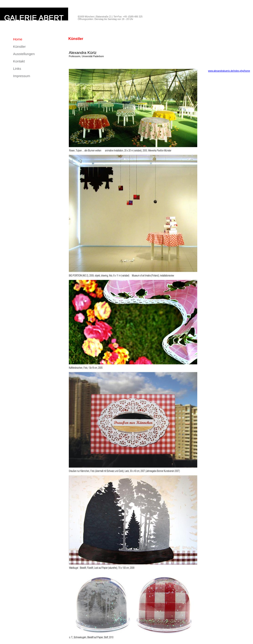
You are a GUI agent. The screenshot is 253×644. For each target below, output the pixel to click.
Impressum (22, 76)
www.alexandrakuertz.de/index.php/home (229, 71)
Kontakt (19, 61)
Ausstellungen (24, 54)
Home (18, 39)
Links (17, 69)
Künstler (19, 46)
